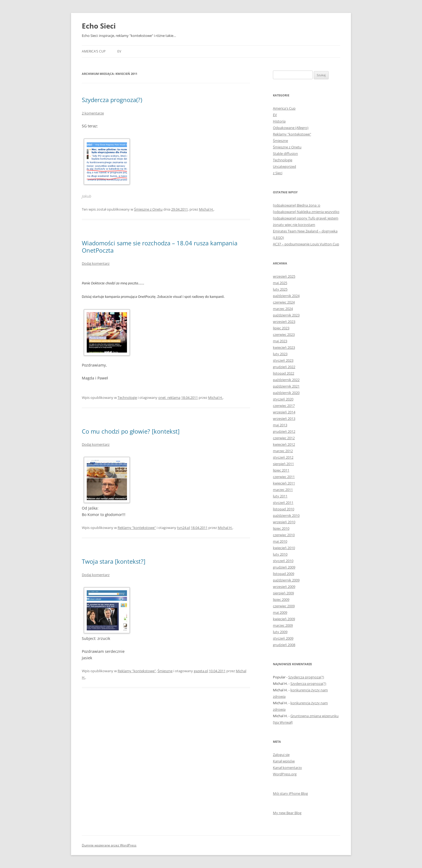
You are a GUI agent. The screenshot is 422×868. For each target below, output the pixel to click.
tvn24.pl (184, 528)
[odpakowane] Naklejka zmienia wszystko (306, 212)
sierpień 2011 (283, 464)
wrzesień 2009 (284, 587)
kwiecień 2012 (284, 444)
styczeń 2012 (283, 457)
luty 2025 (280, 289)
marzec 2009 (283, 625)
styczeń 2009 (283, 638)
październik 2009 (286, 580)
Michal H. (206, 209)
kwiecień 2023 (284, 347)
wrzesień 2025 (284, 276)
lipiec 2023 (281, 328)
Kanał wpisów (284, 761)
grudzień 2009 (284, 567)
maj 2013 (280, 425)
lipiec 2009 (281, 599)
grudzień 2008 (284, 645)
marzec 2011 (283, 490)
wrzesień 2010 (284, 522)
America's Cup (284, 108)
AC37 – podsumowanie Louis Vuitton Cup (306, 244)
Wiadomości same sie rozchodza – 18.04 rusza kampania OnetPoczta (160, 246)
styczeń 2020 (283, 399)
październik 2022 (286, 380)
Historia (279, 121)
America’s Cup (94, 51)
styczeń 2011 (283, 503)
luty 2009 (280, 632)
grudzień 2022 (284, 367)
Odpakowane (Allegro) (291, 128)
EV (119, 51)
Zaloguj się (281, 755)
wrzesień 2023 (284, 322)
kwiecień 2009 (284, 619)
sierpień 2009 (283, 593)
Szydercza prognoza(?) (112, 100)
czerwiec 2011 (284, 477)
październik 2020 (286, 393)
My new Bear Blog (287, 813)
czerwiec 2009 (284, 606)
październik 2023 (286, 315)
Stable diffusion (285, 154)
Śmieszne (165, 671)
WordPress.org (285, 774)
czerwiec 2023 (284, 334)
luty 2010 (280, 554)
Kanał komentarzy (287, 768)
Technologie (127, 398)
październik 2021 (286, 386)
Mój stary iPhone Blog (290, 793)
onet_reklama (169, 398)
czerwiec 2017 (284, 406)
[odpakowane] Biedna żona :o (297, 205)
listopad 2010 (284, 509)
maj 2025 (280, 283)
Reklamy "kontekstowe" (137, 528)
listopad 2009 (284, 574)
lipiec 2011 (281, 470)
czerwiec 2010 (284, 535)
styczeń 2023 (283, 360)
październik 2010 (286, 515)
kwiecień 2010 (284, 548)
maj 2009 (280, 612)
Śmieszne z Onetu (148, 209)
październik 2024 (286, 296)
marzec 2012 (283, 451)
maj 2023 (280, 341)
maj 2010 (280, 541)
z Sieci (278, 173)
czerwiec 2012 (284, 438)
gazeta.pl (201, 671)
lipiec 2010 (281, 528)
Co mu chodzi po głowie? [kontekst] (131, 431)
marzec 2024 (283, 309)
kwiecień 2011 (284, 483)
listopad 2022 (284, 373)
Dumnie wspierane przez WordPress (109, 845)
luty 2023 (280, 354)
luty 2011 (280, 496)
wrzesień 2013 (284, 419)
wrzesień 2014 (284, 412)
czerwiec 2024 (284, 302)
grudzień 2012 (284, 431)
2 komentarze (93, 113)
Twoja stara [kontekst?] (114, 561)
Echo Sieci (99, 26)
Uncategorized (284, 166)
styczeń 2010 (283, 561)
